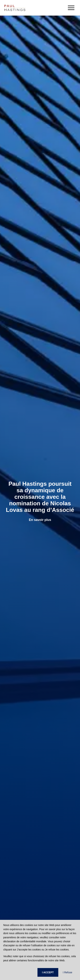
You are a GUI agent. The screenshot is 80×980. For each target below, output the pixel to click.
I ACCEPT (48, 972)
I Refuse (68, 972)
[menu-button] (71, 8)
